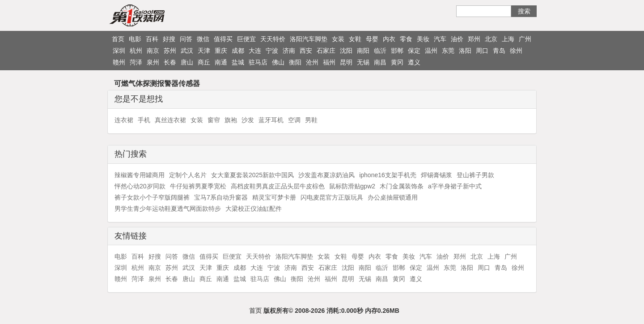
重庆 (221, 51)
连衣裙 (124, 120)
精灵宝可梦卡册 (274, 197)
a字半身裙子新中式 (455, 186)
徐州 (516, 51)
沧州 (312, 62)
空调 (294, 120)
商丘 (204, 62)
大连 (255, 51)
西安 (306, 51)
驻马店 (258, 62)
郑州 (474, 39)
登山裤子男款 (475, 175)
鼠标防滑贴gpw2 (352, 186)
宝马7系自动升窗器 (221, 197)
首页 (118, 39)
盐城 (238, 62)
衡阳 (295, 62)
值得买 (223, 39)
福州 (329, 62)
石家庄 (326, 51)
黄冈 (397, 62)
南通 (221, 62)
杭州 (136, 51)
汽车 (440, 39)
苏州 (170, 51)
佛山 (278, 62)
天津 (204, 51)
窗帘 (214, 120)
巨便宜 (246, 39)
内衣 (389, 39)
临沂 (380, 51)
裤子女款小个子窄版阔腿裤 (152, 197)
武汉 (187, 51)
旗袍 (231, 120)
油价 (457, 39)
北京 (491, 39)
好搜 (169, 39)
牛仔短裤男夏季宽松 (198, 186)
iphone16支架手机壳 (388, 175)
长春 (170, 62)
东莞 (448, 51)
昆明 (346, 62)
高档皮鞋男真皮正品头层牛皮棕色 (278, 186)
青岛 (499, 51)
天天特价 (273, 39)
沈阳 (346, 51)
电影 (135, 39)
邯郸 (397, 51)
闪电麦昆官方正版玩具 (332, 197)
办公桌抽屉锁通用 (393, 197)
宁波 (272, 51)
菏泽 (136, 62)
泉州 (153, 62)
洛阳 (465, 51)
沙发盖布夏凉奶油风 (326, 175)
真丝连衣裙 (170, 120)
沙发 (248, 120)
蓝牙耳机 (271, 120)
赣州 (119, 62)
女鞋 (355, 39)
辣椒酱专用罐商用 (140, 175)
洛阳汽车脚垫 (309, 39)
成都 (238, 51)
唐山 (187, 62)
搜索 (524, 11)
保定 (414, 51)
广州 (525, 39)
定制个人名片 (188, 175)
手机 (144, 120)
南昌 (380, 62)
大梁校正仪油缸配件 (254, 209)
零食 (406, 39)
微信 (203, 39)
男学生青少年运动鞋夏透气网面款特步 (168, 209)
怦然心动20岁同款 (140, 186)
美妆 (423, 39)
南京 (153, 51)
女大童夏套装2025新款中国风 (252, 175)
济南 (289, 51)
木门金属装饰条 (402, 186)
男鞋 (311, 120)
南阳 (363, 51)
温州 (431, 51)
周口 (482, 51)
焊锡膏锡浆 (436, 175)
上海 (508, 39)
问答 (186, 39)
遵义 (414, 62)
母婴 (372, 39)
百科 (152, 39)
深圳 (119, 51)
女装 (338, 39)
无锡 (363, 62)
